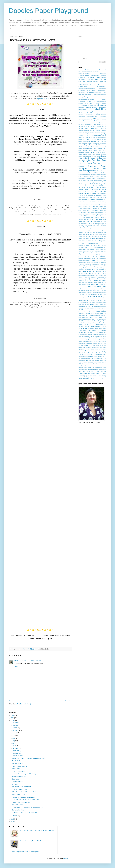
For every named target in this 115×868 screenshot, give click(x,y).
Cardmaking (86, 141)
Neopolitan (101, 259)
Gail (105, 197)
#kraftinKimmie (103, 89)
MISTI (88, 253)
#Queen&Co (91, 102)
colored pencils (88, 151)
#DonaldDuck (82, 77)
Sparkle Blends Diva (100, 332)
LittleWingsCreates (95, 238)
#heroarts (93, 83)
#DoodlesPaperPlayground (97, 79)
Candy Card (82, 139)
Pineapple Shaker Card (85, 273)
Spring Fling (82, 347)
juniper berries (95, 227)
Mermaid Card (102, 246)
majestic (101, 242)
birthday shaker (94, 128)
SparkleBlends (103, 342)
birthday (104, 126)
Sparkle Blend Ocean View (89, 317)
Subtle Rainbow (82, 355)
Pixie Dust (97, 273)
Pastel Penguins (102, 268)
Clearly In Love (98, 149)
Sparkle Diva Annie (94, 342)
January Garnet (83, 225)
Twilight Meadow (97, 362)
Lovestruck (95, 242)
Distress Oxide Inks (94, 164)
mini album (85, 251)
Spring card (103, 345)
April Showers (103, 121)
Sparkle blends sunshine (95, 340)
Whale (105, 369)
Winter (97, 373)
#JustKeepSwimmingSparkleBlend (87, 89)
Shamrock (103, 289)
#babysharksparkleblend (84, 74)
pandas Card (94, 268)
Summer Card (90, 355)
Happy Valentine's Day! (19, 777)
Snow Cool (81, 294)
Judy (94, 225)
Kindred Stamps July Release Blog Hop (31, 841)
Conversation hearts (84, 152)
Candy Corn (89, 139)
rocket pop (103, 281)
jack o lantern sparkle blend (92, 223)
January (15, 816)
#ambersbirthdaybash (100, 70)
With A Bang (103, 373)
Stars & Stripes (83, 353)
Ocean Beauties (82, 262)
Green (86, 207)
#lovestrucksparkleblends (84, 96)
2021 (13, 715)
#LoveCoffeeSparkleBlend (85, 94)
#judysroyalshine (102, 87)
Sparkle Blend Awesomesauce (99, 299)
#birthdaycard (103, 74)
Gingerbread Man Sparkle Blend (95, 199)
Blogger (65, 858)
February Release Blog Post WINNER (23, 797)
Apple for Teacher (93, 121)
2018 (13, 819)
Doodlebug (81, 166)
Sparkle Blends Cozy (93, 330)
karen (85, 229)
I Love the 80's (94, 216)
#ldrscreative (81, 92)
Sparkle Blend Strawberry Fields (86, 323)
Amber (99, 119)
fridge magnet (82, 197)
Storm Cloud (92, 353)
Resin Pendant (90, 281)
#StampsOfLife (103, 111)
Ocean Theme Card (92, 262)
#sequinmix (93, 105)
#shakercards (101, 105)
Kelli (89, 229)
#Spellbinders (94, 111)
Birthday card (83, 128)
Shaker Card (100, 287)
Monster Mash (87, 255)
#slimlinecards (102, 107)
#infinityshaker (102, 83)
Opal (95, 266)
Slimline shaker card (101, 293)
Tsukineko (85, 362)
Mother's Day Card (93, 257)
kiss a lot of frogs (94, 233)
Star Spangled (103, 351)
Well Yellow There (90, 369)
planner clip (81, 275)
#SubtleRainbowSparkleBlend (86, 113)
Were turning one (99, 369)
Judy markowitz (101, 225)
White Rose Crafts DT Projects (89, 371)
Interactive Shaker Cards (86, 221)
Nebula (86, 259)
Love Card (103, 238)
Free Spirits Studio (101, 196)
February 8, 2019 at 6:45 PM (34, 661)
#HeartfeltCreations (83, 83)
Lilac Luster (86, 238)
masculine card (102, 244)
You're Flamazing (83, 379)
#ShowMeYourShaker (91, 107)
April (14, 743)
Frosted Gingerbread (94, 197)
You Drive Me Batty (101, 375)
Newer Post (13, 701)
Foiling (94, 196)
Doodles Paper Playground (48, 11)
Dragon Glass (93, 180)
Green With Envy (93, 207)
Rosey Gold (96, 283)
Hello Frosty (87, 212)
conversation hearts (100, 151)
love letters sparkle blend (99, 240)
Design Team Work (96, 162)
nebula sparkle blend (93, 259)
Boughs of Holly (87, 136)
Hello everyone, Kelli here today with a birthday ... (27, 800)
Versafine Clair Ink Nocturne (95, 366)
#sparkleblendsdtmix (84, 111)
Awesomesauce (89, 125)
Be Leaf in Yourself (96, 126)
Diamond (104, 162)
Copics (80, 154)
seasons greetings (91, 285)
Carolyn (92, 141)
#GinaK (84, 81)
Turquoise (90, 362)
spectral (95, 344)
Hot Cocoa (87, 216)
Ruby (80, 284)
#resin (97, 103)
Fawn (99, 188)
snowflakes (94, 294)
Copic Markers (102, 152)
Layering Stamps (87, 236)
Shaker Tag (92, 289)
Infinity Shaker (99, 218)
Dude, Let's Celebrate (19, 771)
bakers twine (103, 125)
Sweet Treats (97, 357)
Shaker (91, 287)
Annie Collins (83, 121)
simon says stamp (91, 293)
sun (95, 355)
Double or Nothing (96, 178)
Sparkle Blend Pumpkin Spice (98, 321)
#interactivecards (95, 85)
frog (87, 197)
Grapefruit (81, 207)
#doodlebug (91, 77)
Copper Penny (88, 154)
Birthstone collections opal (96, 134)
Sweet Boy (90, 357)
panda (89, 268)
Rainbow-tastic (82, 281)
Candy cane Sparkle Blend (99, 138)
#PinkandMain (82, 102)
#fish (80, 81)
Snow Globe (88, 294)
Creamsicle (103, 154)
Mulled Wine (103, 257)
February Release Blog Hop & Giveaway (24, 774)
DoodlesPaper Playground (85, 178)
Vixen (96, 368)
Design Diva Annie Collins (92, 158)
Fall (94, 186)
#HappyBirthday (102, 81)
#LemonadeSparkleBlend (94, 92)
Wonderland (82, 375)
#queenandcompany (101, 102)
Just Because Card (18, 782)
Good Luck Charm (87, 205)
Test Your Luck (82, 358)
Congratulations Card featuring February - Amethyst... (28, 807)
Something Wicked (83, 297)
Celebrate (97, 143)
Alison (93, 119)
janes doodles (103, 223)
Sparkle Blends (43, 99)
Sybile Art (104, 357)
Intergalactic (97, 221)
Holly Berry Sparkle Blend (97, 214)
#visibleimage (82, 117)
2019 (13, 720)
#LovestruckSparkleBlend (100, 94)
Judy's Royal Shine (84, 227)
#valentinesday (89, 115)
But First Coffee (96, 136)
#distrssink (104, 76)
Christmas (92, 145)
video (92, 368)
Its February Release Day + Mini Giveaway (25, 813)
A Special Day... (17, 753)
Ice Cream (101, 216)
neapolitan (81, 259)
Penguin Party (102, 270)
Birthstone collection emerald (86, 132)
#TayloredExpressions (101, 113)
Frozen (102, 197)
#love (105, 92)
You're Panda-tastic (93, 379)
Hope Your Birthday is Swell (20, 789)
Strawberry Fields (101, 353)
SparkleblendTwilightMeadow (85, 344)
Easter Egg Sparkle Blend (95, 182)
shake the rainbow (83, 287)
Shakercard (98, 289)
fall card (98, 186)
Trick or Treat (99, 360)
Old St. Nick (103, 264)
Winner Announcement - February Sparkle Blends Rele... (29, 758)
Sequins (98, 284)
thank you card (90, 358)
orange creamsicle (101, 266)
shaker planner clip (84, 289)
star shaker (96, 351)
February (15, 748)
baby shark (97, 125)
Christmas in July (83, 147)
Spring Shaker (103, 347)
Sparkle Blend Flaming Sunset (91, 306)
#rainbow (81, 103)
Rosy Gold (103, 283)
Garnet (84, 199)
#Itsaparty (104, 85)
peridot (80, 271)
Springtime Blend (89, 349)
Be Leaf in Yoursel (84, 126)
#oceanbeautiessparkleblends (86, 100)
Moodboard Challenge (96, 255)
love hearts (88, 240)
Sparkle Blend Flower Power (94, 308)
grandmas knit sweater (100, 205)
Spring (97, 345)
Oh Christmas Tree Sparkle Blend (90, 264)
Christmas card (101, 145)
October (15, 728)
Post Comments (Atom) (24, 704)
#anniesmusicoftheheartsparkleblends (89, 72)
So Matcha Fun (102, 294)
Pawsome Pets (83, 270)
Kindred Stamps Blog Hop (94, 231)
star (92, 351)
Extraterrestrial (89, 186)
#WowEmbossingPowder (91, 117)
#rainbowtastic (89, 103)
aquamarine (82, 123)
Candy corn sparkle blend (100, 139)
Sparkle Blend (95, 297)
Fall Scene (82, 188)
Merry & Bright (89, 247)
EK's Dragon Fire (101, 184)
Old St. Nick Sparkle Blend (86, 266)
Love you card (89, 242)
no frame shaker (95, 260)
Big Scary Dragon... (18, 764)
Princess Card (86, 277)
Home (41, 701)
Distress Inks (82, 164)
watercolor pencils (102, 368)
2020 (13, 718)
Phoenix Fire (92, 271)
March (15, 746)
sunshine (84, 357)
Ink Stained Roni (19, 661)
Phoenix (85, 271)
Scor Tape (84, 285)
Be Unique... (16, 779)
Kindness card (95, 229)
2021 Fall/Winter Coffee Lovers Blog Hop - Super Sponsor (37, 830)
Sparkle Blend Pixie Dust (94, 319)
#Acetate (87, 70)
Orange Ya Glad (83, 268)
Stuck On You (16, 769)
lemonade (95, 236)
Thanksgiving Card (99, 358)
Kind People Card (17, 756)
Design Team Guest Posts (96, 160)
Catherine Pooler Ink (88, 143)
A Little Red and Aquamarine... (21, 802)
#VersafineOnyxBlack (101, 115)
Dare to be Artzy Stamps (94, 156)
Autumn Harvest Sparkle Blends (94, 123)
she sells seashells (84, 291)
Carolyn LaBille (100, 141)
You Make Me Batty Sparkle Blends (98, 377)
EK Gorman (91, 184)
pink (93, 273)
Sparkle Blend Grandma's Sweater (94, 310)
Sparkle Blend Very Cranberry (88, 325)
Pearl (97, 270)
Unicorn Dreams (87, 364)
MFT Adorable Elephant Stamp (95, 249)
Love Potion (81, 242)
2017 (13, 822)
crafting (98, 154)
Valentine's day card (100, 364)
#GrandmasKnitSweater (92, 81)
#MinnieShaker (96, 96)
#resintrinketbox (83, 105)
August (15, 733)
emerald (84, 186)
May (14, 741)
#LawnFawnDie (91, 90)
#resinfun (104, 103)
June (14, 738)
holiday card (86, 214)
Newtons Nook (86, 260)
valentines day (83, 366)
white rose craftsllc (90, 373)
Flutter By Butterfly (87, 196)
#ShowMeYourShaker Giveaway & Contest (25, 792)
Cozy (94, 154)
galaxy (80, 199)
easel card (100, 180)
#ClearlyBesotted (95, 76)
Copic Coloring (94, 152)
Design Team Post (84, 162)
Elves (80, 186)
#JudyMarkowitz (83, 87)
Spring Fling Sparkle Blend (92, 347)
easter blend (86, 182)
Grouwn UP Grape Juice (89, 208)
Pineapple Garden (101, 271)
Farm (95, 188)
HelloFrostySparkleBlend (97, 212)
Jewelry (90, 225)
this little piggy (90, 360)
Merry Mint (97, 247)
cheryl (85, 145)
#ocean (104, 98)
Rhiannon (97, 281)
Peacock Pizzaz (91, 270)
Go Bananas (101, 201)
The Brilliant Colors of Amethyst (21, 787)
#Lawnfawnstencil (102, 90)
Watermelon (82, 369)
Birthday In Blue (17, 761)
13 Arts (100, 117)
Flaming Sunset (96, 194)
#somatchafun (82, 109)
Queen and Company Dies (98, 279)
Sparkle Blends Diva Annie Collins (87, 334)
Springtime (81, 349)
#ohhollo (104, 100)
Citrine (97, 147)
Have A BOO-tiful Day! (19, 794)
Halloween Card (94, 210)
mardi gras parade (93, 244)
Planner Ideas (88, 275)
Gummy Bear (86, 210)
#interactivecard (83, 85)
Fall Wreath (89, 188)
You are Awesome (90, 375)
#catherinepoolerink (84, 75)
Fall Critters (103, 186)
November (16, 725)
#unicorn (81, 115)
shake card (104, 285)
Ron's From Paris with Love (86, 283)
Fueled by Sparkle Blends (20, 766)
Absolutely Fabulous (18, 805)
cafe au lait (89, 138)
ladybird (101, 233)
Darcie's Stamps (83, 156)
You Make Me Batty (84, 377)
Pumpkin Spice (83, 279)
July (14, 736)
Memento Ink (82, 246)
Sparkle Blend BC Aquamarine (87, 301)
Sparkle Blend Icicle (91, 312)
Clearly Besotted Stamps (85, 149)
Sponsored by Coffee (18, 810)
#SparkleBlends (101, 109)
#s (88, 105)
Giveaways (94, 201)
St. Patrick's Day (99, 349)
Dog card (104, 164)
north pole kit (103, 260)
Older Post (68, 701)
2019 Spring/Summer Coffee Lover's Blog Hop (25, 852)
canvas (80, 141)
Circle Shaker (92, 147)
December (16, 723)
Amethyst (104, 119)
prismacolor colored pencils (98, 277)
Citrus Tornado (103, 147)
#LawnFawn (82, 90)
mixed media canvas (96, 253)
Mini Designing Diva (92, 251)
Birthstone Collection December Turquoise (95, 130)
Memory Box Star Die (92, 246)
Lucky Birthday (17, 751)
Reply (16, 666)
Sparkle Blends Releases (94, 338)
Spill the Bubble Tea (89, 345)
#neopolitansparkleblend (84, 98)
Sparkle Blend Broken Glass (92, 302)
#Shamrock (81, 107)
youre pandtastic (101, 379)
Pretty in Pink (95, 275)
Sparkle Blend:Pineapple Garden (96, 327)
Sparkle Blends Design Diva (92, 331)
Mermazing (81, 247)
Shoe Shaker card (95, 291)
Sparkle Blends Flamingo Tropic (90, 336)
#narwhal (104, 96)
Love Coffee (82, 240)
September (16, 730)
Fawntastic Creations (98, 190)
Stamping (88, 351)
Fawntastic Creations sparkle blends (89, 192)
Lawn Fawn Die (87, 234)
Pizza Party (103, 273)
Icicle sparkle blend (88, 218)
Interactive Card (101, 220)
